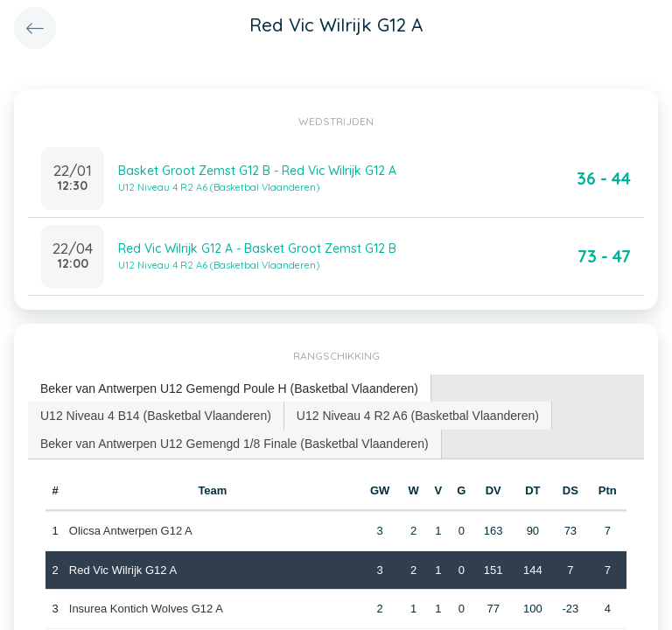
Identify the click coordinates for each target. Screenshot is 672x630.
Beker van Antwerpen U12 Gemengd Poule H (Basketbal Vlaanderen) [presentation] (229, 388)
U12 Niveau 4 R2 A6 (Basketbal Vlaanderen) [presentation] (418, 416)
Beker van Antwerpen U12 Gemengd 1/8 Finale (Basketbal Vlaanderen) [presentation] (234, 444)
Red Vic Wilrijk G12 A (123, 570)
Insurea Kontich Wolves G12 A (146, 609)
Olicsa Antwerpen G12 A (131, 531)
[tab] (230, 389)
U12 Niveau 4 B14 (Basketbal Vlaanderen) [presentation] (156, 416)
